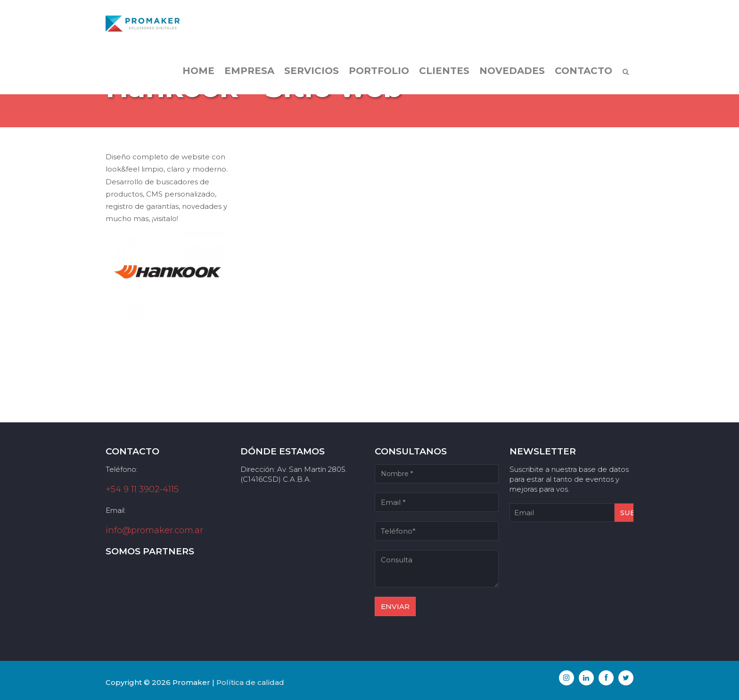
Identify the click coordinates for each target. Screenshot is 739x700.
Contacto (583, 71)
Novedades (512, 71)
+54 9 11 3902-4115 (142, 489)
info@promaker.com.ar (154, 530)
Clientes (444, 71)
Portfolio (379, 71)
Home (198, 71)
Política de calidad (250, 682)
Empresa (249, 71)
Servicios (312, 71)
